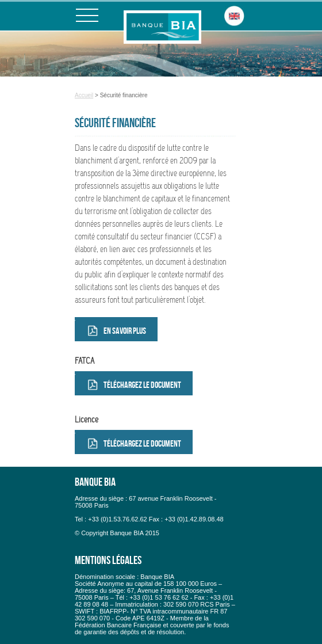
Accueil (84, 95)
